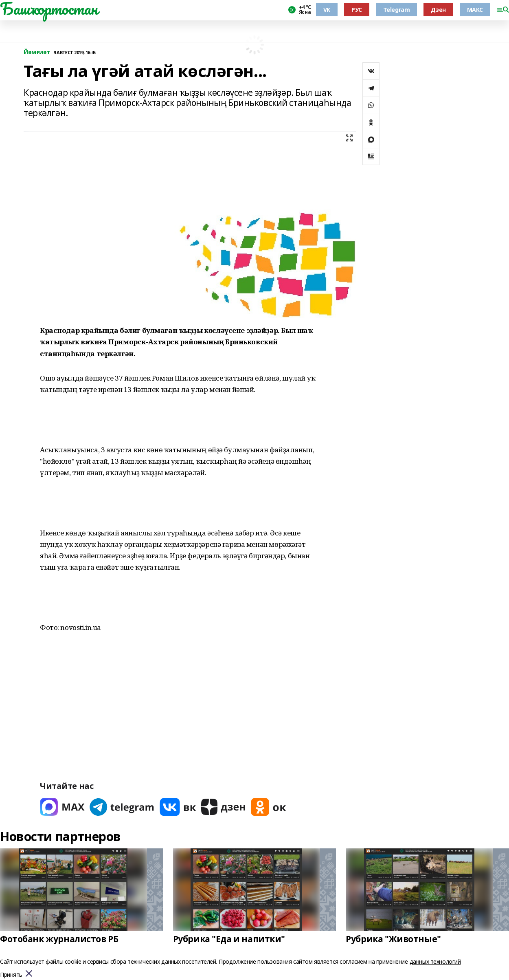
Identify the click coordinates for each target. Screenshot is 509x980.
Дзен (438, 10)
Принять (11, 975)
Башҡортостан (49, 9)
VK (327, 10)
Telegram (397, 10)
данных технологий (435, 961)
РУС (357, 10)
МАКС (475, 10)
